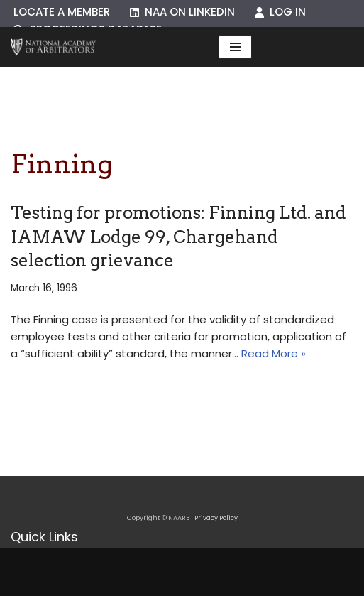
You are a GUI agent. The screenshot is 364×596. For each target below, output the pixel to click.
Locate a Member (62, 12)
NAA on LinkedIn (182, 12)
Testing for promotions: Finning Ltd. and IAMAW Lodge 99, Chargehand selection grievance (178, 237)
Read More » (274, 353)
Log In (280, 12)
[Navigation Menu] (235, 47)
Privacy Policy (216, 518)
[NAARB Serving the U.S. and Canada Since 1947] (53, 47)
